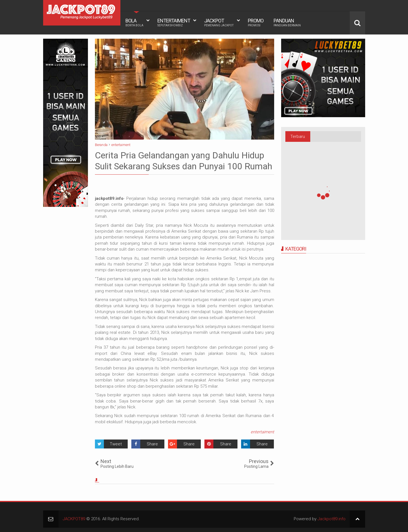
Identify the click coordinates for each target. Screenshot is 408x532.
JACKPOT (219, 22)
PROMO (256, 22)
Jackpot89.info (332, 519)
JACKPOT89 (74, 519)
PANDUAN (287, 22)
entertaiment (262, 432)
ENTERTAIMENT (174, 22)
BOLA (134, 22)
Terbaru (298, 137)
